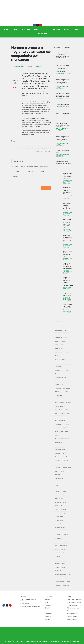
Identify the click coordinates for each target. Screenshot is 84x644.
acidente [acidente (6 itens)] (57, 491)
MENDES (68, 403)
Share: (13, 141)
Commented (66, 47)
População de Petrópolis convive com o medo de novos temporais (63, 125)
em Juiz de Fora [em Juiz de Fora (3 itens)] (59, 524)
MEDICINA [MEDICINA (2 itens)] (57, 564)
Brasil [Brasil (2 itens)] (65, 502)
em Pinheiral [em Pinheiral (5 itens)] (58, 531)
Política (57, 432)
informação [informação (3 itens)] (64, 549)
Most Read (58, 47)
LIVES (47, 30)
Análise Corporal (66, 334)
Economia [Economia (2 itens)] (63, 509)
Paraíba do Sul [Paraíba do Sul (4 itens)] (58, 571)
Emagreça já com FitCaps (62, 104)
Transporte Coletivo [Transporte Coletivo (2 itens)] (60, 582)
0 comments (38, 67)
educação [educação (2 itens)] (57, 513)
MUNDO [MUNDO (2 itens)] (57, 567)
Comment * (31, 180)
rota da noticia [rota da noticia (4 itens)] (58, 578)
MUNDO (67, 410)
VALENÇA (70, 230)
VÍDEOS (16, 30)
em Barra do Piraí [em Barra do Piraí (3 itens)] (59, 517)
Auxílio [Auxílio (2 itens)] (67, 495)
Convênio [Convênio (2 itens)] (63, 506)
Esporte (57, 385)
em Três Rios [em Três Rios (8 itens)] (58, 535)
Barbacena (63, 341)
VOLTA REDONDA (59, 478)
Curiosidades (58, 374)
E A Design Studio (55, 641)
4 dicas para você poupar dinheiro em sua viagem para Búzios (63, 163)
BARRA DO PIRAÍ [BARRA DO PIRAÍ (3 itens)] (59, 499)
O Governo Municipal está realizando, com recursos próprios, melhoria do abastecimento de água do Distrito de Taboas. (62, 68)
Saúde (64, 453)
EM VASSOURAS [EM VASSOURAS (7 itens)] (59, 538)
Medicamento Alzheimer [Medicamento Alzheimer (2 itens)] (61, 560)
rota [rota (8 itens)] (70, 574)
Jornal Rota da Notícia (18, 67)
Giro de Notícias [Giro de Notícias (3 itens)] (63, 546)
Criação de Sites (65, 641)
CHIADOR (57, 363)
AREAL (66, 338)
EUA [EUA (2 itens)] (56, 546)
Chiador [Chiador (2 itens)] (57, 506)
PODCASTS (67, 30)
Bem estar (67, 352)
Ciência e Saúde (66, 363)
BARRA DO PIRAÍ (59, 345)
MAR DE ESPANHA (59, 403)
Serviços (61, 155)
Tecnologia (58, 460)
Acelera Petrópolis (59, 327)
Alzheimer (57, 334)
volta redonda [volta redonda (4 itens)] (66, 585)
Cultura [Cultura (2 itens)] (57, 509)
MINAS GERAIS (59, 410)
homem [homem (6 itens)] (57, 549)
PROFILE (15, 87)
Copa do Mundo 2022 (60, 367)
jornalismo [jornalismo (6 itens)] (57, 556)
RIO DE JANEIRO (60, 130)
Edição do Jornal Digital (61, 377)
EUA (62, 385)
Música (57, 414)
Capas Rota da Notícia (61, 154)
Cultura (67, 370)
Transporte (65, 460)
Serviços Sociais (66, 457)
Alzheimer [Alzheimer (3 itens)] (64, 491)
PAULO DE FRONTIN (60, 421)
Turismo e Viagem (42, 34)
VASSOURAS (58, 475)
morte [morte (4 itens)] (64, 564)
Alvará (66, 330)
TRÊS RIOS (24, 65)
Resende (57, 435)
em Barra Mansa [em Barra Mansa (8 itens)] (59, 520)
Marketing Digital (75, 641)
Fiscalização (58, 388)
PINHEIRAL (66, 424)
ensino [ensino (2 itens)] (68, 542)
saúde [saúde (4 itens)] (66, 578)
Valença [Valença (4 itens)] (69, 582)
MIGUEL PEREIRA (59, 406)
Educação (65, 381)
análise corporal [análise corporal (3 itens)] (59, 495)
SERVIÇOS (77, 30)
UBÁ (56, 471)
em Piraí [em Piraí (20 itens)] (65, 531)
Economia (66, 374)
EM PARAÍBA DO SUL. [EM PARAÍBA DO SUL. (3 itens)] (60, 528)
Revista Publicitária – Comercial (62, 439)
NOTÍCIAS (7, 30)
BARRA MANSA (59, 99)
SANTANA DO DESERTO (61, 450)
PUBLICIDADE (56, 30)
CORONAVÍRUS (26, 30)
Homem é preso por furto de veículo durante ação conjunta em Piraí (68, 191)
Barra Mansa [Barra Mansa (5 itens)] (58, 502)
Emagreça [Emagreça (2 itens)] (64, 513)
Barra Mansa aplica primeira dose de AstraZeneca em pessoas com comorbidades (63, 95)
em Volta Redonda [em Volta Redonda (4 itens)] (59, 542)
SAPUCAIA (58, 453)
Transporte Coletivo (60, 464)
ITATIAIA (57, 392)
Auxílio (57, 341)
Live (67, 399)
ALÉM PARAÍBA (59, 330)
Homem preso (67, 388)
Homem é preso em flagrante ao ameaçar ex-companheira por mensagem (31, 54)
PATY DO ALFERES (59, 417)
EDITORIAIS (37, 30)
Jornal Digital (65, 392)
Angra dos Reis (59, 338)
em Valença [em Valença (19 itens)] (66, 535)
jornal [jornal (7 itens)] (65, 553)
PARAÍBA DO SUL (60, 86)
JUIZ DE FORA (58, 395)
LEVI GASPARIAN (59, 399)
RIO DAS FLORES (60, 74)
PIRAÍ (63, 117)
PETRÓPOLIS (65, 129)
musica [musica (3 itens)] (63, 567)
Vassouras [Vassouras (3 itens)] (57, 585)
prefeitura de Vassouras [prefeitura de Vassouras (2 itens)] (61, 574)
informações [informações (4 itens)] (58, 553)
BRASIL (57, 356)
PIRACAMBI (58, 428)
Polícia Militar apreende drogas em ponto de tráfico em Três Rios (67, 239)
